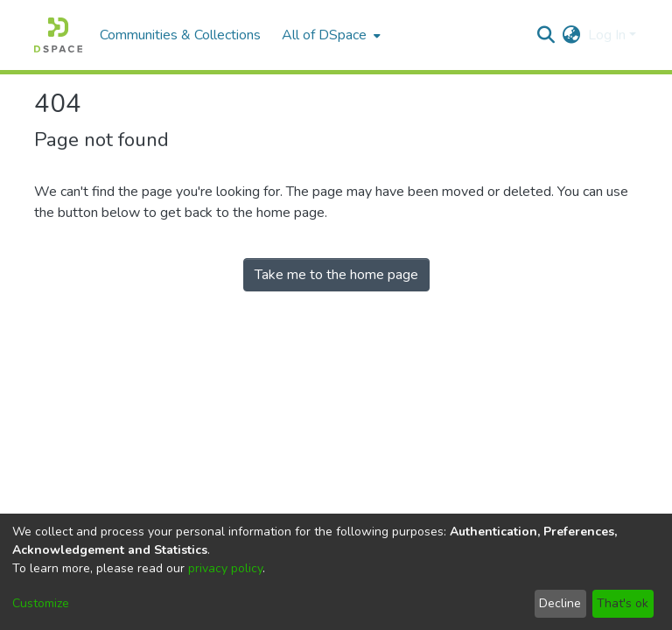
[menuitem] (329, 35)
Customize (41, 603)
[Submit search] (546, 35)
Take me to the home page (336, 275)
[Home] (58, 35)
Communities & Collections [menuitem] (180, 35)
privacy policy (225, 568)
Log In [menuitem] (607, 35)
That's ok (623, 603)
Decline (560, 603)
